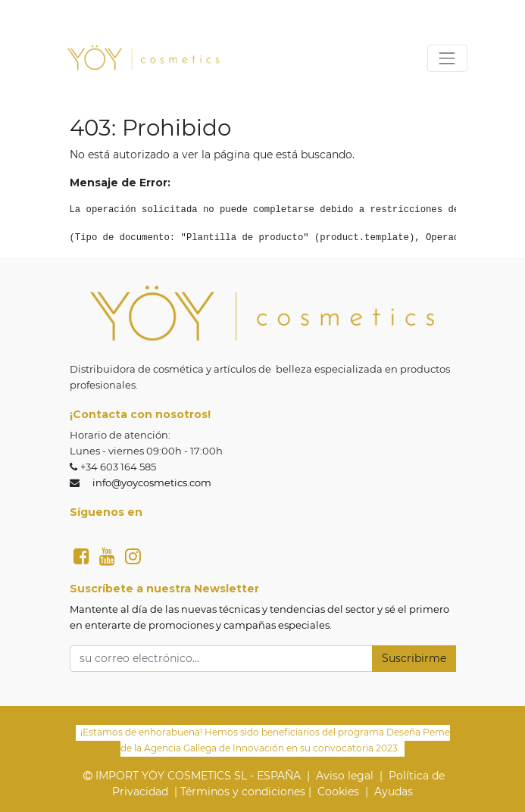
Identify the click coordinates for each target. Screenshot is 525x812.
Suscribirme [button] (414, 658)
